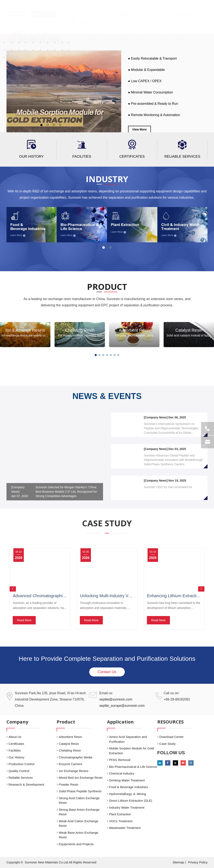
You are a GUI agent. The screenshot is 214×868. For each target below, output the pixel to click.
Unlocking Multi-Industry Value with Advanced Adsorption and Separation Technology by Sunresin (107, 596)
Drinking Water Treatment (127, 780)
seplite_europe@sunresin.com (122, 706)
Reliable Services (182, 157)
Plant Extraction (120, 814)
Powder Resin (68, 784)
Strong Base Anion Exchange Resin (79, 812)
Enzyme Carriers (70, 764)
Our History (31, 157)
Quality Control (19, 771)
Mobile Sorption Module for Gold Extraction (132, 751)
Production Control (22, 764)
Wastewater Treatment (125, 828)
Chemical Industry (122, 773)
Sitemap (178, 862)
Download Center (172, 737)
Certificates (132, 157)
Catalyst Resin (69, 744)
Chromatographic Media (75, 757)
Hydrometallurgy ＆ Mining (128, 794)
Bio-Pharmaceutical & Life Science (133, 767)
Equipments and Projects (76, 844)
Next (201, 589)
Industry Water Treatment (127, 807)
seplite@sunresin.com (88, 4)
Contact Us (107, 672)
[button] (96, 355)
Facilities (82, 157)
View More (139, 129)
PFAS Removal (120, 760)
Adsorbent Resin (70, 737)
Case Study (168, 744)
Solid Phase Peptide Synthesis (80, 791)
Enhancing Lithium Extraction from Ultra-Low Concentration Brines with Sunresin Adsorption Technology (174, 596)
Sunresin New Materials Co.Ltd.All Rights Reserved (61, 862)
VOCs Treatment (121, 821)
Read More (24, 620)
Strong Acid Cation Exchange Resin (79, 800)
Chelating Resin (70, 750)
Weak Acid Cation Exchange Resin (78, 823)
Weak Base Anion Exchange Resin (78, 835)
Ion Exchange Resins (74, 771)
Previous (13, 589)
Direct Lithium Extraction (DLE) (131, 801)
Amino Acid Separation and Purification (128, 739)
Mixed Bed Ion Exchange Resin (81, 778)
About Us (15, 737)
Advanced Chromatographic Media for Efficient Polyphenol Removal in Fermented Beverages (40, 596)
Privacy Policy (198, 862)
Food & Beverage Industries (129, 787)
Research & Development (26, 784)
